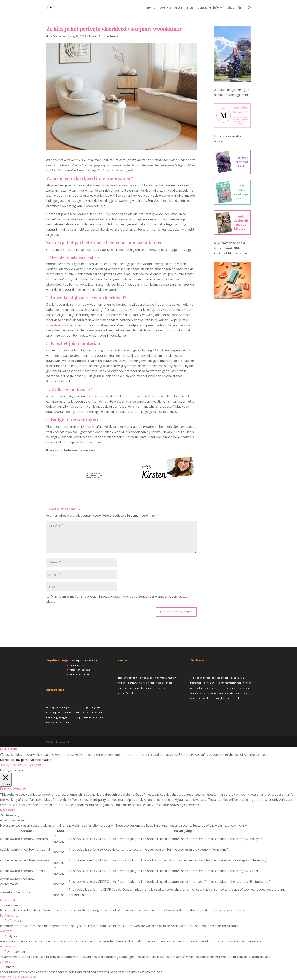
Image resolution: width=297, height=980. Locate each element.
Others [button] (5, 962)
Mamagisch (60, 36)
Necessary (12, 815)
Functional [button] (7, 900)
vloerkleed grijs (57, 325)
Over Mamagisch (171, 8)
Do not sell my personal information (26, 760)
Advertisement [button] (10, 946)
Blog (190, 8)
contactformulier (127, 693)
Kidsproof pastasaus (80, 670)
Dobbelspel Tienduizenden (84, 660)
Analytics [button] (6, 931)
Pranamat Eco (77, 665)
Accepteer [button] (36, 765)
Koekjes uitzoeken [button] (14, 765)
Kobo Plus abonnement (82, 674)
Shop (231, 8)
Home (151, 8)
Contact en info (208, 8)
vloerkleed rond (97, 396)
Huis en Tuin (97, 36)
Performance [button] (9, 915)
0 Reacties (114, 36)
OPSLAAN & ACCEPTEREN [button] (18, 977)
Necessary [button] (7, 810)
